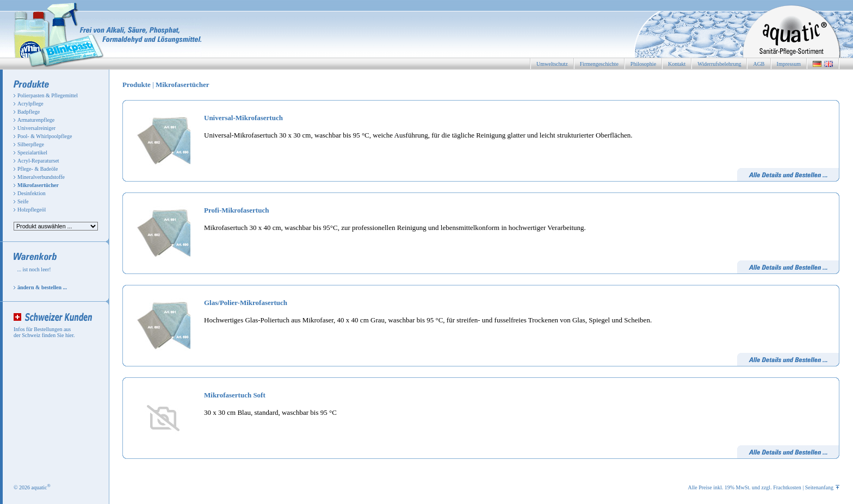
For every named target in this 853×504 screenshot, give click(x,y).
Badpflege (29, 112)
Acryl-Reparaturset (38, 161)
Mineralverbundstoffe (41, 177)
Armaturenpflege (36, 120)
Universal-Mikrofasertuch (243, 118)
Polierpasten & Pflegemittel (48, 95)
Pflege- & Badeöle (38, 169)
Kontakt (677, 64)
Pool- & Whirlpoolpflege (45, 136)
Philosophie (643, 64)
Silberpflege (31, 144)
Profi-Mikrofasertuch (236, 210)
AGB (759, 64)
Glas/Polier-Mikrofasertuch (246, 303)
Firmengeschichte (599, 64)
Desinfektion (32, 193)
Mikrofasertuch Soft (235, 395)
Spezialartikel (32, 153)
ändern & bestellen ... (42, 287)
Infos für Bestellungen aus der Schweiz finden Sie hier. (44, 332)
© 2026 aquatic (32, 487)
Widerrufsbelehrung (719, 64)
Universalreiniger (36, 128)
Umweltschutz (552, 64)
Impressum (789, 64)
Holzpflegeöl (32, 210)
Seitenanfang (822, 487)
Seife (23, 201)
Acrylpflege (30, 104)
